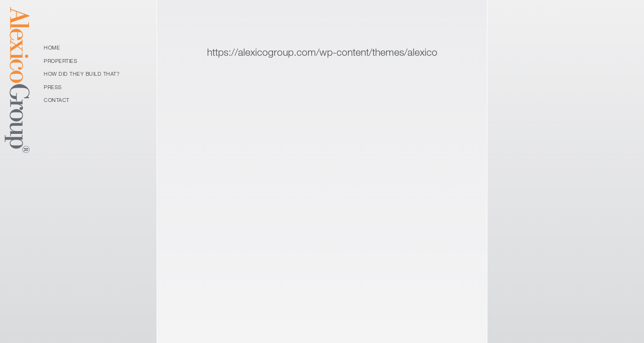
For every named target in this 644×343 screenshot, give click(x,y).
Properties (60, 61)
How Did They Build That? (82, 74)
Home (52, 47)
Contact (57, 100)
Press (53, 87)
